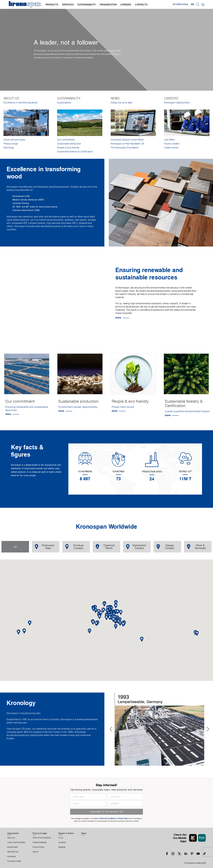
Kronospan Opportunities (177, 102)
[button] (110, 618)
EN (192, 4)
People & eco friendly (68, 148)
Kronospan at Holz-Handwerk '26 (127, 144)
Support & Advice (66, 833)
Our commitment (66, 140)
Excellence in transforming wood (20, 102)
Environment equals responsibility (78, 407)
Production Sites (45, 547)
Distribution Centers (136, 547)
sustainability (87, 5)
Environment (13, 847)
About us (11, 838)
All (15, 547)
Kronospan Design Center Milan (127, 140)
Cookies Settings (40, 842)
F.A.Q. (61, 838)
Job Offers (169, 140)
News (84, 833)
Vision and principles (14, 140)
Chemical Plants (105, 547)
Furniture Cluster (14, 861)
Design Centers (165, 547)
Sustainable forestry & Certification (75, 151)
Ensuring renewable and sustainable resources (27, 408)
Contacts (62, 842)
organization (108, 5)
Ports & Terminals (196, 547)
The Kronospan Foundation (125, 148)
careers (126, 5)
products (52, 5)
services (68, 5)
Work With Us (13, 852)
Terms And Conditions (42, 838)
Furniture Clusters (75, 547)
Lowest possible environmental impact (187, 411)
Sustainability (64, 102)
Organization (13, 833)
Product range (11, 144)
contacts (141, 5)
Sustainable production (69, 144)
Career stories (171, 148)
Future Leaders (172, 144)
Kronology (9, 148)
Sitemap (62, 847)
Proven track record (123, 407)
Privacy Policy (39, 847)
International (181, 4)
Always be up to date (121, 102)
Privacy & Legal (40, 833)
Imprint (36, 852)
